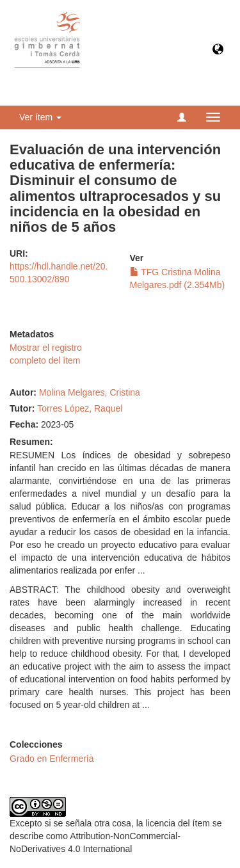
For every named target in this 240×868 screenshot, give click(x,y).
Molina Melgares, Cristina (90, 392)
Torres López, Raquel (80, 408)
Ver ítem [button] (40, 117)
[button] (218, 50)
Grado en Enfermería (52, 759)
